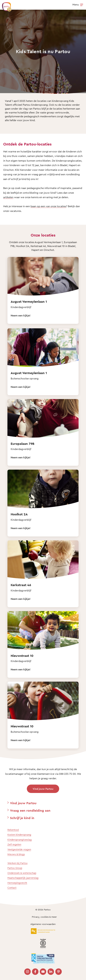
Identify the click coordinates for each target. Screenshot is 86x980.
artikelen (8, 197)
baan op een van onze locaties (48, 206)
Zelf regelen (14, 844)
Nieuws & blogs (16, 854)
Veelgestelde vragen (19, 849)
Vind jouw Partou (43, 789)
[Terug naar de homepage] (5, 5)
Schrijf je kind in (22, 818)
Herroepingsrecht (17, 883)
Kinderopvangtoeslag (20, 840)
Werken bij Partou (17, 863)
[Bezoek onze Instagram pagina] (27, 972)
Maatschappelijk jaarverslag (23, 878)
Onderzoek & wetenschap (22, 873)
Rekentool (13, 830)
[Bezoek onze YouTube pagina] (43, 972)
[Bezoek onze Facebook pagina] (35, 972)
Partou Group (15, 868)
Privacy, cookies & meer (44, 917)
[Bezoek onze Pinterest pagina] (59, 972)
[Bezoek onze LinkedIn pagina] (51, 972)
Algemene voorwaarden (43, 924)
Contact (12, 888)
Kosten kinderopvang (19, 835)
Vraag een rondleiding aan (30, 810)
